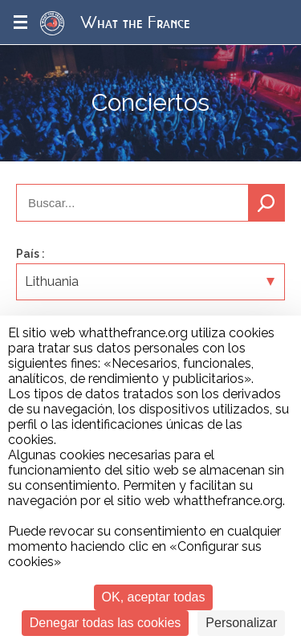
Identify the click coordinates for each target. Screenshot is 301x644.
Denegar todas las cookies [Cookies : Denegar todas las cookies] (106, 623)
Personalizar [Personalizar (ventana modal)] (241, 623)
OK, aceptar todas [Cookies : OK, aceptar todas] (154, 597)
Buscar (266, 203)
